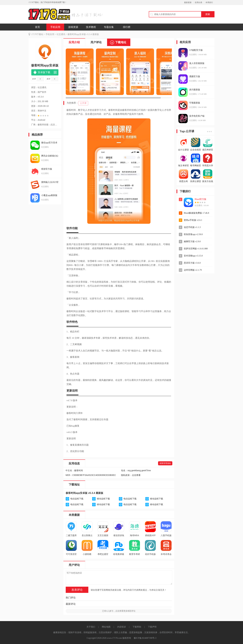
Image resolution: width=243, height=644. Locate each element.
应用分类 (199, 2)
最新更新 (188, 2)
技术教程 (91, 27)
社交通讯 (61, 34)
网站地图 (106, 627)
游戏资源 (73, 27)
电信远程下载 (77, 499)
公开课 (83, 103)
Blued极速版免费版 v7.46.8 (196, 213)
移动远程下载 (103, 499)
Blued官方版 (200, 199)
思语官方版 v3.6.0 (192, 263)
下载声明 (152, 627)
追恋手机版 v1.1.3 (192, 227)
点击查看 (136, 475)
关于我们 (91, 627)
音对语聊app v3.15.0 (193, 256)
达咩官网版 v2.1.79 (193, 270)
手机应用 (55, 27)
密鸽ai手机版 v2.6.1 (193, 220)
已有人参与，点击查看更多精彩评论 (119, 611)
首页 (38, 27)
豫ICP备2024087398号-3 (145, 638)
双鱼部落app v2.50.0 (193, 234)
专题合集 (109, 27)
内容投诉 (122, 627)
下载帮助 (137, 627)
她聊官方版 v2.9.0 (192, 241)
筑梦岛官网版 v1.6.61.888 (196, 249)
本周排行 (209, 2)
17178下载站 (37, 34)
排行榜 (127, 27)
